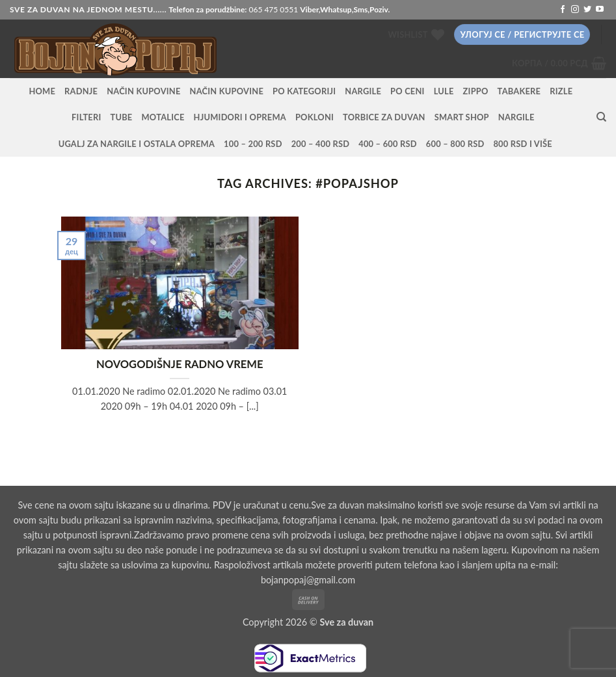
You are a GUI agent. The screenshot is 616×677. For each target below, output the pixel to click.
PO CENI (408, 91)
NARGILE (363, 91)
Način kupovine (143, 91)
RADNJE (81, 91)
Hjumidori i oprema (240, 117)
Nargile (516, 117)
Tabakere (519, 91)
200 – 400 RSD (321, 144)
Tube (122, 117)
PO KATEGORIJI (304, 91)
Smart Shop (462, 117)
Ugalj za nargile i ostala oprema (137, 144)
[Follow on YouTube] (600, 10)
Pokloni (315, 117)
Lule (444, 91)
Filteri (86, 117)
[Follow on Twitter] (587, 10)
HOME (42, 91)
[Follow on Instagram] (575, 10)
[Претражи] (601, 117)
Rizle (561, 91)
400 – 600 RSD (388, 144)
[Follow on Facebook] (563, 10)
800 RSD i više (523, 144)
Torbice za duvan (384, 117)
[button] (522, 35)
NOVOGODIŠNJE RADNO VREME (180, 364)
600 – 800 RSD (455, 144)
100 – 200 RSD (253, 144)
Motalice (163, 117)
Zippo (476, 91)
